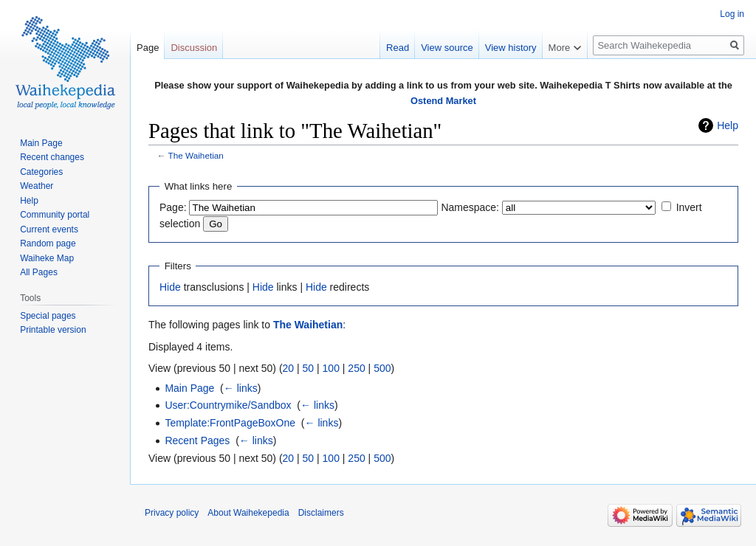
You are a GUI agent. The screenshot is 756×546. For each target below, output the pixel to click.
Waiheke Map (47, 258)
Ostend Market (443, 101)
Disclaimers (321, 513)
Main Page (189, 388)
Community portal (55, 215)
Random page (48, 243)
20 (289, 368)
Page (148, 48)
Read (398, 48)
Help (728, 125)
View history (511, 48)
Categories (41, 172)
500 (382, 368)
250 (356, 368)
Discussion (194, 48)
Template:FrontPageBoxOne (230, 423)
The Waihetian (196, 155)
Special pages (48, 316)
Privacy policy (172, 513)
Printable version (53, 330)
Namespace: (470, 207)
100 (331, 368)
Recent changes (52, 157)
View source (447, 48)
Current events (49, 229)
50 (309, 368)
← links (241, 388)
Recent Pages (197, 440)
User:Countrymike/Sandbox (228, 405)
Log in (732, 14)
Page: (173, 207)
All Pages (39, 272)
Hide (170, 287)
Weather (37, 186)
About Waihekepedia (248, 513)
